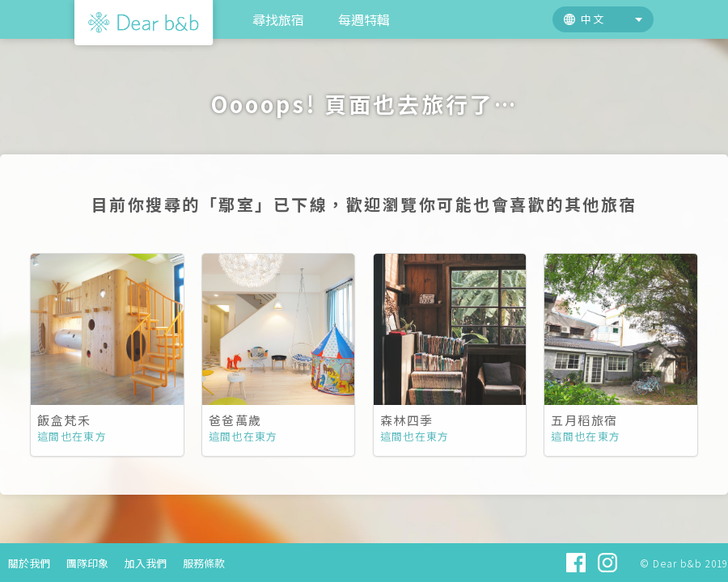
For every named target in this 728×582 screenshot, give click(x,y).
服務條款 (204, 563)
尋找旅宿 (278, 19)
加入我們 (146, 563)
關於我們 (29, 563)
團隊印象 (87, 563)
